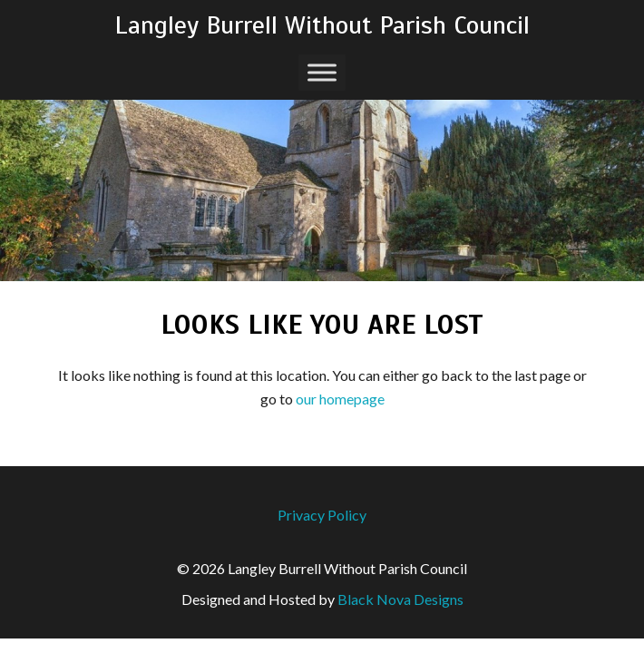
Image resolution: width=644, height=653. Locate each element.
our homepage (340, 399)
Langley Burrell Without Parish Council (322, 25)
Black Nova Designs (400, 599)
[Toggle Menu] (322, 72)
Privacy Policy (322, 515)
